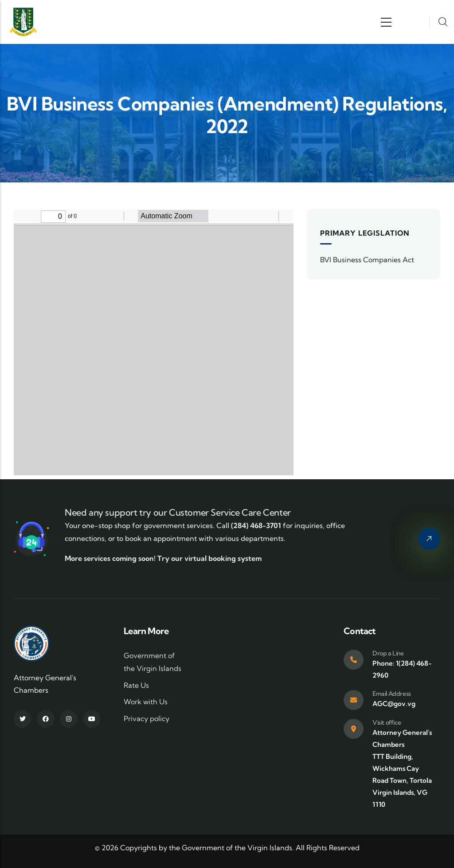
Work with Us (146, 702)
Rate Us (136, 685)
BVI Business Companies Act (367, 260)
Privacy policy (147, 718)
